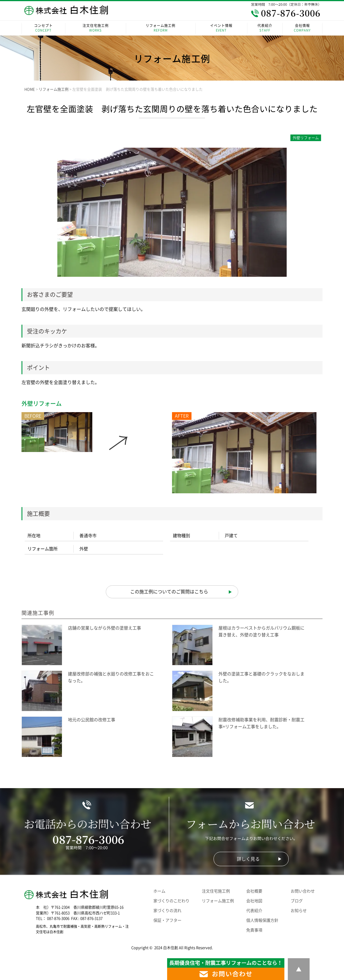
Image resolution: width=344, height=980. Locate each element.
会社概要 (254, 891)
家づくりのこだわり (171, 901)
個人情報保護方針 (262, 920)
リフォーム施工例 (161, 28)
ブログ (297, 901)
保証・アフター (167, 920)
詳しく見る (248, 859)
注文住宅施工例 (96, 28)
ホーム (159, 891)
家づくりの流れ (167, 910)
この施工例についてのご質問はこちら (169, 592)
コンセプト (43, 28)
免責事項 (254, 930)
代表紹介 (265, 28)
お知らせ (299, 910)
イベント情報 (221, 28)
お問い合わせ (303, 891)
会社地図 (254, 901)
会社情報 (302, 28)
